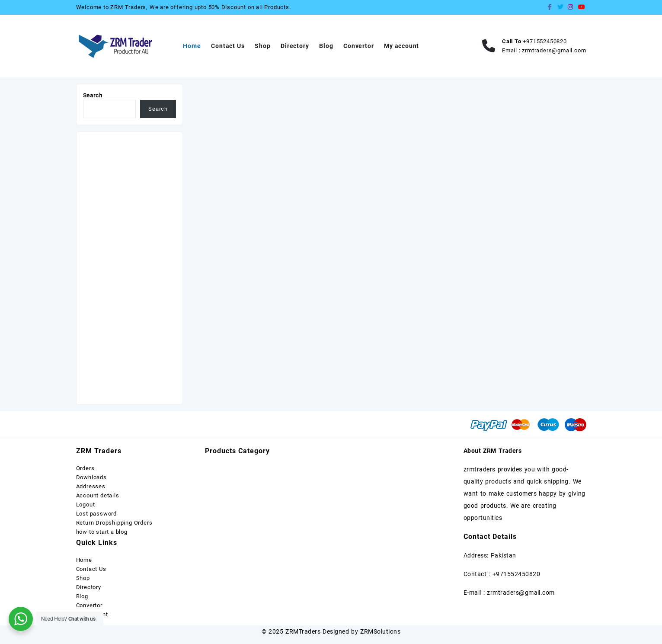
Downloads (91, 477)
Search (93, 95)
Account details (98, 495)
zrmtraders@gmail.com (554, 50)
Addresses (91, 486)
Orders (85, 468)
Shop (83, 578)
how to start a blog (102, 532)
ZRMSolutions (380, 631)
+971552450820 (545, 41)
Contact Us (91, 569)
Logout (86, 505)
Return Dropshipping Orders (114, 523)
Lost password (96, 514)
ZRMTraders (303, 631)
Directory (89, 587)
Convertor (89, 605)
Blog (82, 596)
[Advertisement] (130, 268)
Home (84, 560)
